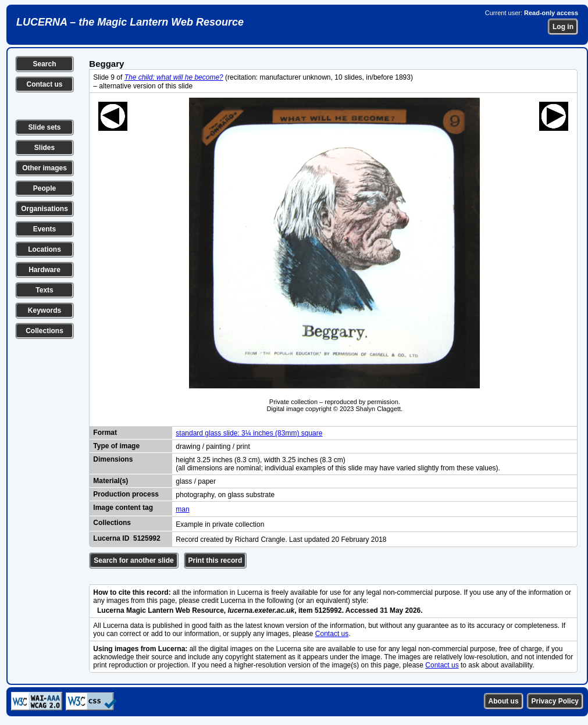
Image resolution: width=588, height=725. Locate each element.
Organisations (44, 209)
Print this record (215, 560)
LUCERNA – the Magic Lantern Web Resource (130, 22)
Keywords (44, 310)
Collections (44, 331)
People (44, 188)
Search (44, 64)
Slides (44, 148)
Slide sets (44, 127)
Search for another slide (133, 560)
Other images (44, 168)
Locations (44, 249)
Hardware (44, 270)
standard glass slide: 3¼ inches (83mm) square (249, 433)
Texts (44, 290)
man (182, 509)
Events (44, 229)
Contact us (44, 84)
